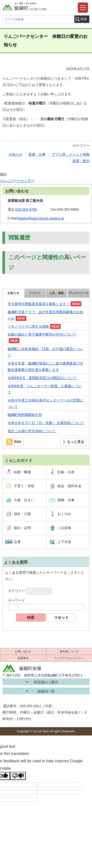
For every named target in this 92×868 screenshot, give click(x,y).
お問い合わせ (23, 651)
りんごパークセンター (17, 181)
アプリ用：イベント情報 (71, 154)
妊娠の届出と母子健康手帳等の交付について (42, 334)
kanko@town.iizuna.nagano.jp (41, 218)
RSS (18, 442)
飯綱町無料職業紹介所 (25, 415)
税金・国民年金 (69, 486)
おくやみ (64, 514)
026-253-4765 (26, 209)
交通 (17, 542)
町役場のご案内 (46, 682)
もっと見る (76, 442)
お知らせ (15, 154)
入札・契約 (57, 293)
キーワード (17, 600)
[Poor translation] (18, 776)
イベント (35, 293)
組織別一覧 (46, 691)
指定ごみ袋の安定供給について (32, 431)
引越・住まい (24, 500)
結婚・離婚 (22, 472)
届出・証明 (22, 528)
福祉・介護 (22, 514)
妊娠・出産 (66, 472)
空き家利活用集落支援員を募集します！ (39, 304)
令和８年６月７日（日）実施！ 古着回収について (46, 423)
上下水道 (64, 542)
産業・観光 (81, 161)
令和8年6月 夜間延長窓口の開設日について (42, 378)
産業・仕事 (37, 154)
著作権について (69, 651)
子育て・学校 (24, 486)
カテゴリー (17, 591)
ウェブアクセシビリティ (69, 658)
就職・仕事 (66, 500)
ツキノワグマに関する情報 (28, 326)
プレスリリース (79, 293)
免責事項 (23, 658)
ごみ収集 (64, 528)
